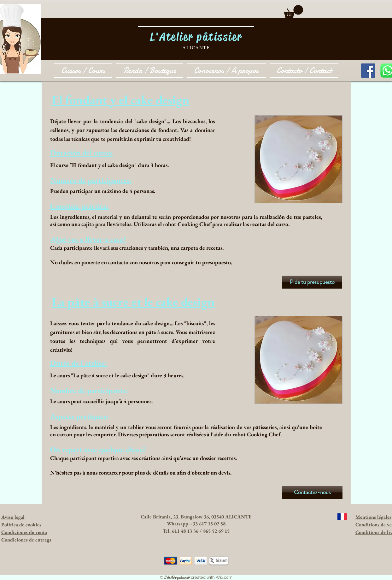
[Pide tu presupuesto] (312, 282)
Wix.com (224, 577)
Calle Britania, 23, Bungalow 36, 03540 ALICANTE (196, 517)
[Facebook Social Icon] (368, 71)
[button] (293, 12)
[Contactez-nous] (312, 492)
